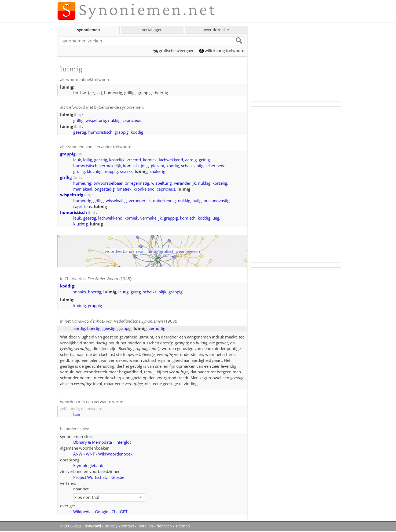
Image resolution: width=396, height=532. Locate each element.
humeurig (82, 183)
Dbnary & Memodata (93, 442)
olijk (162, 292)
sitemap (183, 526)
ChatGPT (120, 512)
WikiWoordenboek (115, 454)
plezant (157, 166)
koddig (137, 132)
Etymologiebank (88, 465)
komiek (150, 160)
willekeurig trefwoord (222, 50)
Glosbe (118, 477)
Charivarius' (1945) (98, 279)
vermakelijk (110, 166)
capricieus (132, 120)
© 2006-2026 (80, 526)
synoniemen (88, 30)
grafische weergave (174, 50)
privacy (111, 526)
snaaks (126, 171)
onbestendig (164, 201)
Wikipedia (82, 512)
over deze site (216, 30)
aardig (191, 160)
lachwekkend (171, 160)
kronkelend (144, 189)
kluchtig (94, 171)
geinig (204, 160)
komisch (131, 166)
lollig (88, 160)
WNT (90, 454)
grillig (78, 120)
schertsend (216, 166)
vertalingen (152, 30)
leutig (123, 292)
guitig (136, 292)
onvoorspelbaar (108, 183)
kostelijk (117, 160)
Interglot (123, 442)
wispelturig (96, 120)
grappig (122, 132)
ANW (78, 454)
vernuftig (157, 328)
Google (102, 512)
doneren (164, 526)
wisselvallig (116, 201)
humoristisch (100, 132)
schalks (188, 166)
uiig (200, 166)
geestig (80, 132)
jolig (145, 166)
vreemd (134, 160)
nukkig (114, 120)
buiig (197, 201)
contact (128, 526)
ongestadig (104, 189)
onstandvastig (217, 201)
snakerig (157, 171)
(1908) (124, 321)
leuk (77, 160)
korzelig (220, 183)
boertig (95, 292)
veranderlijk (185, 183)
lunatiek (124, 189)
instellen (145, 526)
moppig (111, 171)
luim (77, 414)
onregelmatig (137, 183)
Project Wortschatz (91, 477)
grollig (79, 171)
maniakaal (83, 189)
